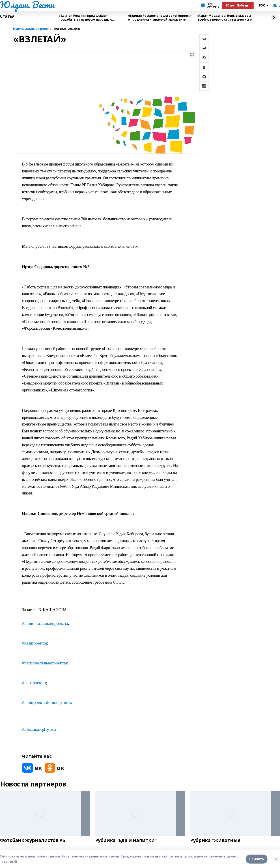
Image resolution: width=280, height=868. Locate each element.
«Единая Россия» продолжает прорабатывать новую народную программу (85, 18)
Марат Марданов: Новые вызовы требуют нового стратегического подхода (224, 18)
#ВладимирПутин (39, 729)
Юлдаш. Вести (27, 5)
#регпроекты (34, 683)
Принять (257, 859)
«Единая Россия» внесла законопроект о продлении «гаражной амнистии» (160, 18)
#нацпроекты (34, 643)
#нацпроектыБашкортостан (48, 702)
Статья (7, 16)
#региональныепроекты (45, 663)
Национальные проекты (33, 29)
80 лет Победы (238, 5)
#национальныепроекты (45, 623)
